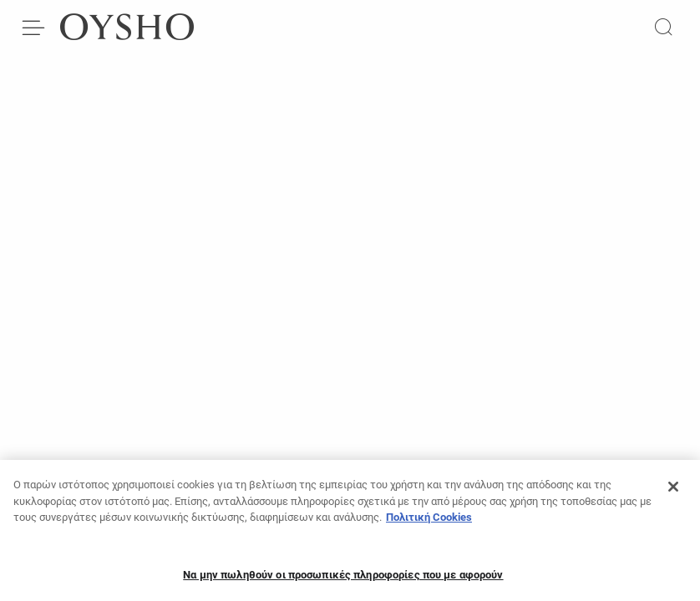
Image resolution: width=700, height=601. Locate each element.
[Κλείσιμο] (673, 492)
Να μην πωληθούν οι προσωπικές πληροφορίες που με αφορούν (343, 579)
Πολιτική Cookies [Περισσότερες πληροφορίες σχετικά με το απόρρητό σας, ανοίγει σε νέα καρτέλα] (429, 522)
